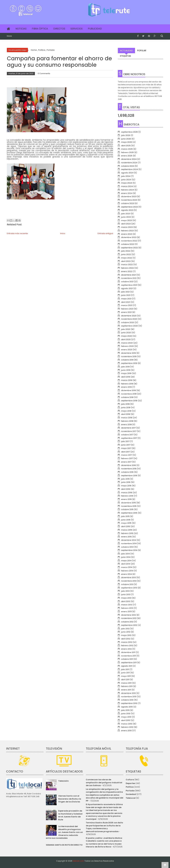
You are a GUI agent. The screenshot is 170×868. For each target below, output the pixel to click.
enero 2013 (126, 612)
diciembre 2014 (129, 540)
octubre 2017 (127, 435)
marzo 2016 (127, 493)
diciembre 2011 (128, 652)
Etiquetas (126, 56)
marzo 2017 (127, 455)
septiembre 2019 (129, 363)
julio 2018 (125, 404)
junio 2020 (126, 333)
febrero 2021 (127, 309)
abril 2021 (126, 302)
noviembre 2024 (129, 163)
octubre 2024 (128, 166)
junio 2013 (126, 594)
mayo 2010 (126, 717)
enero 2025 (127, 156)
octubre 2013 (127, 584)
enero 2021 (126, 312)
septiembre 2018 (129, 401)
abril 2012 (126, 639)
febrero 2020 (127, 346)
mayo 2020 (127, 336)
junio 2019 (126, 370)
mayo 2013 (126, 598)
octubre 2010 (127, 700)
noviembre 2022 (129, 241)
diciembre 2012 (129, 615)
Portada (130, 791)
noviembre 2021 (129, 278)
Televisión (63, 781)
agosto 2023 (127, 210)
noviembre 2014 (129, 544)
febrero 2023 (127, 231)
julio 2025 (126, 135)
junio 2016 (126, 482)
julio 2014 (125, 554)
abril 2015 (126, 526)
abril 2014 (126, 564)
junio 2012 (126, 632)
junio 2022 (126, 254)
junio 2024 (126, 180)
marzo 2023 (127, 227)
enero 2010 (126, 731)
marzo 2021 (127, 305)
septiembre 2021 (129, 285)
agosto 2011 (127, 666)
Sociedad (131, 794)
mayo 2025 (127, 142)
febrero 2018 (127, 421)
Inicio (9, 36)
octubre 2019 (127, 360)
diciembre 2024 (129, 159)
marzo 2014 (127, 567)
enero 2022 (127, 271)
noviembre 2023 (129, 200)
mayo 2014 (126, 561)
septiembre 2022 (129, 248)
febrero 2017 (127, 458)
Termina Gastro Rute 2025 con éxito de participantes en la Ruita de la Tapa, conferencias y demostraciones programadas (104, 827)
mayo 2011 (126, 676)
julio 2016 (125, 479)
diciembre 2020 (129, 316)
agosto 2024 (127, 173)
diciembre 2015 (129, 503)
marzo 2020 (127, 343)
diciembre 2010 (129, 693)
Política (130, 787)
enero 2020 (127, 350)
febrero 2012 (127, 645)
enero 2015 (126, 537)
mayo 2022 (127, 258)
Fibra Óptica (40, 29)
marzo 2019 (127, 380)
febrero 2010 (127, 727)
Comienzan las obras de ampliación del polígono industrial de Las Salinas (104, 782)
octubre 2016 (127, 472)
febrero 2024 (128, 190)
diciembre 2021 (129, 275)
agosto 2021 (127, 288)
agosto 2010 (127, 707)
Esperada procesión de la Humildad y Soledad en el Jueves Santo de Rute (70, 815)
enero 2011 (126, 690)
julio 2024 (126, 176)
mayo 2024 (127, 183)
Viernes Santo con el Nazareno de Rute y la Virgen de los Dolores (70, 799)
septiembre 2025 (129, 132)
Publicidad (95, 29)
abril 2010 (126, 720)
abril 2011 (125, 680)
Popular (142, 51)
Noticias (21, 29)
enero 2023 (127, 234)
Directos (59, 29)
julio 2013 (125, 591)
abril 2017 (126, 452)
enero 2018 (126, 425)
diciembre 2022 (129, 237)
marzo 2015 (127, 530)
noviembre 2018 (129, 394)
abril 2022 (126, 261)
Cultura (130, 780)
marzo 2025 (127, 149)
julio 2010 (125, 710)
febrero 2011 (127, 686)
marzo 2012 (127, 642)
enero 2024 (127, 193)
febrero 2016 (127, 496)
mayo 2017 (126, 448)
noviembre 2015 (129, 506)
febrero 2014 (127, 571)
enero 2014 (126, 574)
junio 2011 (125, 673)
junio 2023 (126, 217)
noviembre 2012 (129, 618)
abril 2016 (126, 489)
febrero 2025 (127, 152)
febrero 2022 (127, 268)
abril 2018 (126, 414)
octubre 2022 (128, 244)
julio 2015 (125, 516)
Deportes (130, 783)
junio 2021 (126, 295)
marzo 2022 (127, 265)
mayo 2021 (126, 299)
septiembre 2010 (129, 703)
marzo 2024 (127, 186)
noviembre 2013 (129, 581)
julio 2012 (125, 629)
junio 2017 (126, 445)
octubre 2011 (127, 659)
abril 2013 (126, 601)
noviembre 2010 (129, 697)
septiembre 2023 (129, 207)
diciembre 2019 (129, 353)
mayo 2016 (126, 486)
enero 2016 (126, 499)
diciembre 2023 (129, 197)
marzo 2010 (127, 724)
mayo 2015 (126, 523)
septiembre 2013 (129, 588)
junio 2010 (126, 713)
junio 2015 (126, 520)
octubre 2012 (127, 622)
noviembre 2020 (129, 319)
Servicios (77, 29)
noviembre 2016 (129, 469)
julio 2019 (125, 367)
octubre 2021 (127, 282)
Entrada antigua (105, 233)
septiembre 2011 (129, 663)
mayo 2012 (126, 635)
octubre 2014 (127, 547)
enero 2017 (126, 462)
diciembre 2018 (129, 390)
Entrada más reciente (17, 233)
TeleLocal (131, 798)
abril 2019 (126, 377)
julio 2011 (125, 669)
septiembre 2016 (129, 475)
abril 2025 (126, 146)
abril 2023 (126, 224)
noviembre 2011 (129, 656)
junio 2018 (126, 407)
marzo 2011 (126, 683)
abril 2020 (126, 339)
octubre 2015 (127, 509)
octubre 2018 (127, 397)
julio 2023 (126, 214)
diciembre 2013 (129, 577)
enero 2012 (126, 649)
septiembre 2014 (129, 550)
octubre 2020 (128, 322)
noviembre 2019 (129, 356)
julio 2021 (125, 292)
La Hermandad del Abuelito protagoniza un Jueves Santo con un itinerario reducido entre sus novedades (64, 832)
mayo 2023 (127, 220)
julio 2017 (125, 441)
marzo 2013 (127, 605)
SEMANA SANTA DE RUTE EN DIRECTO (64, 845)
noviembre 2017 (129, 431)
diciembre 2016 (129, 465)
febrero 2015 (127, 533)
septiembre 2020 (129, 326)
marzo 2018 (127, 418)
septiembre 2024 (130, 169)
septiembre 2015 (129, 513)
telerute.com (78, 861)
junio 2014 (126, 557)
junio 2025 (126, 139)
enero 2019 (126, 387)
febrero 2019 (127, 384)
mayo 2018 (126, 411)
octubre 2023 (128, 203)
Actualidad (126, 51)
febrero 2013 (127, 608)
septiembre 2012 (129, 625)
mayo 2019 (126, 373)
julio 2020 (126, 329)
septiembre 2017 (129, 438)
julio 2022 (126, 251)
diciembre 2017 (128, 428)
